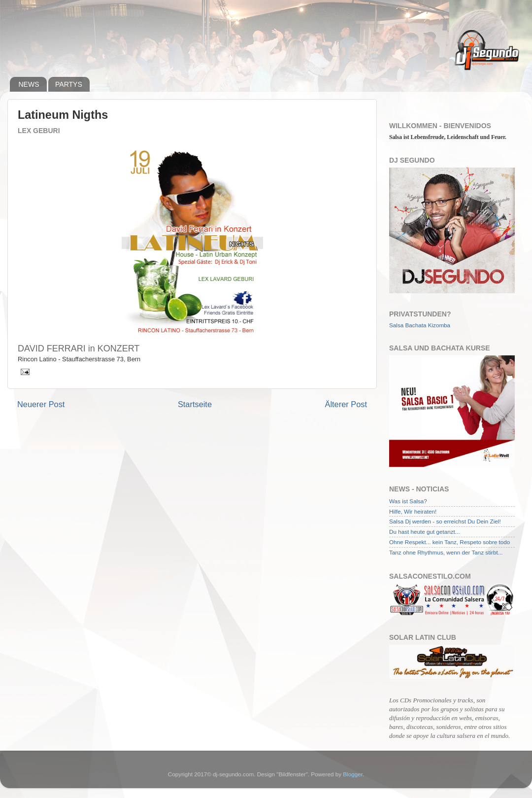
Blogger (353, 774)
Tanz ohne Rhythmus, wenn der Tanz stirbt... (446, 552)
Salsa (396, 325)
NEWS (29, 84)
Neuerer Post (41, 404)
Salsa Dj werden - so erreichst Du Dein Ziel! (445, 521)
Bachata (416, 325)
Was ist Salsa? (408, 501)
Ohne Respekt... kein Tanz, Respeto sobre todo (449, 542)
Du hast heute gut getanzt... (425, 532)
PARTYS (69, 84)
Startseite (195, 404)
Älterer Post (346, 404)
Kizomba (439, 325)
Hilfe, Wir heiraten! (413, 511)
